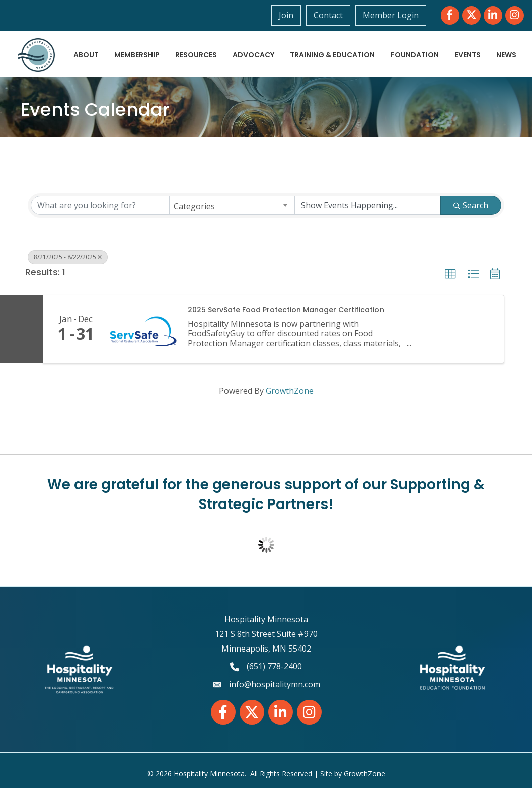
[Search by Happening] (368, 209)
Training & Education (366, 47)
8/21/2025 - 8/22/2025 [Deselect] (68, 261)
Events (501, 47)
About (120, 47)
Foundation (448, 47)
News (504, 66)
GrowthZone (290, 394)
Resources (230, 47)
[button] (450, 278)
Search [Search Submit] (471, 209)
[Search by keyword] (100, 209)
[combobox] (232, 209)
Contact (329, 15)
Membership (171, 47)
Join (287, 15)
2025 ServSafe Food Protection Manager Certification (286, 313)
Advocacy (287, 47)
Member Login (391, 15)
